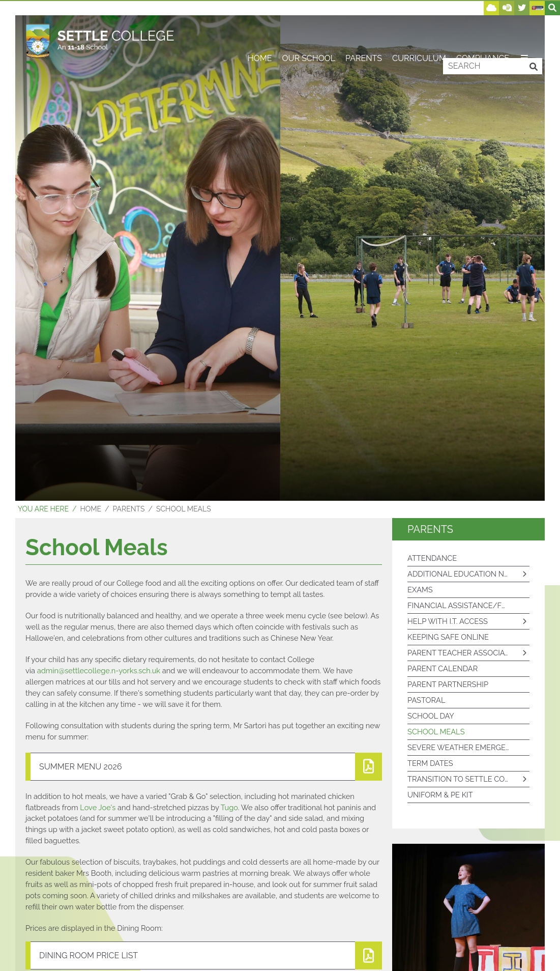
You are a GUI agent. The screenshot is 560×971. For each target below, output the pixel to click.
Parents (129, 509)
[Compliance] (483, 33)
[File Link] (204, 767)
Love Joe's (98, 807)
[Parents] (364, 33)
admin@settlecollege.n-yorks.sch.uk (99, 670)
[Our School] (309, 33)
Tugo (229, 807)
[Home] (100, 41)
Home (91, 509)
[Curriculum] (419, 33)
